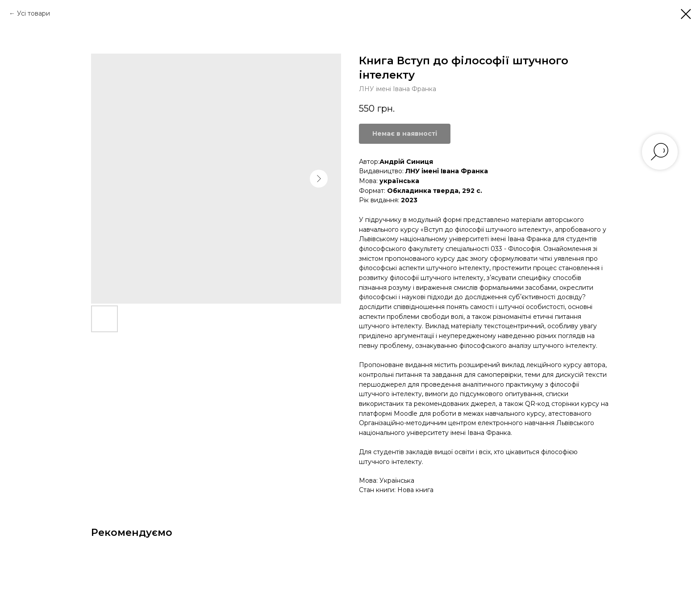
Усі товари (33, 13)
